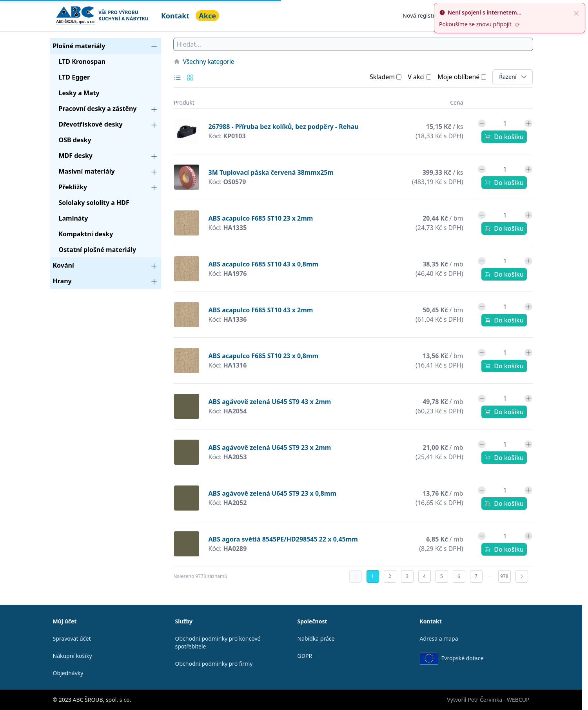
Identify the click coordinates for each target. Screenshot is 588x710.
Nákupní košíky (73, 656)
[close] (576, 13)
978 (504, 576)
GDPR (305, 656)
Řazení (515, 77)
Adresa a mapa (439, 638)
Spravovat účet (72, 638)
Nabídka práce (316, 638)
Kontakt (175, 16)
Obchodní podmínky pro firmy (214, 664)
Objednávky (68, 673)
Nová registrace (423, 15)
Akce (207, 16)
